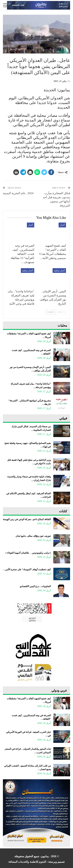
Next (50, 312)
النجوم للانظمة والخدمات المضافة (27, 862)
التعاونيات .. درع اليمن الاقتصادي (35, 586)
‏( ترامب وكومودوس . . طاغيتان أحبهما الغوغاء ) (28, 553)
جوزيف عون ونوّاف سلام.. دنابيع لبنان (33, 536)
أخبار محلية (59, 271)
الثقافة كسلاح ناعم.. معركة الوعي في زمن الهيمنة (27, 519)
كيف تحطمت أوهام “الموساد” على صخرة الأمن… (27, 569)
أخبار (62, 225)
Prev (61, 312)
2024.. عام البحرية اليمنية (18, 193)
